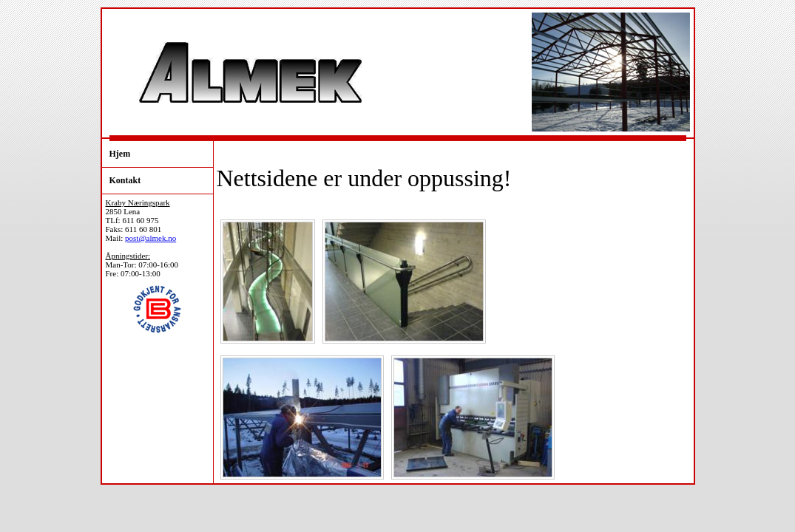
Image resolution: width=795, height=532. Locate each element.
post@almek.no (150, 238)
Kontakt (125, 180)
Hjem (120, 154)
